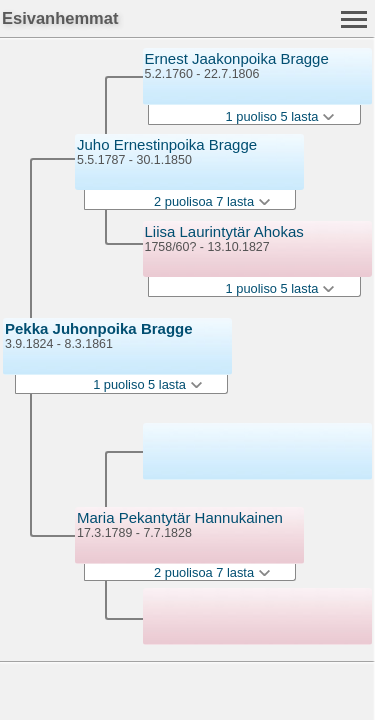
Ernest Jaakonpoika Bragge (237, 58)
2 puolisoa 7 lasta (212, 201)
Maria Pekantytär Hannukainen (180, 517)
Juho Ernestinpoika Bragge (167, 144)
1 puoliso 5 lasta (147, 384)
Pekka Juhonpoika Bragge (99, 328)
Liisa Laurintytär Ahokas (224, 231)
